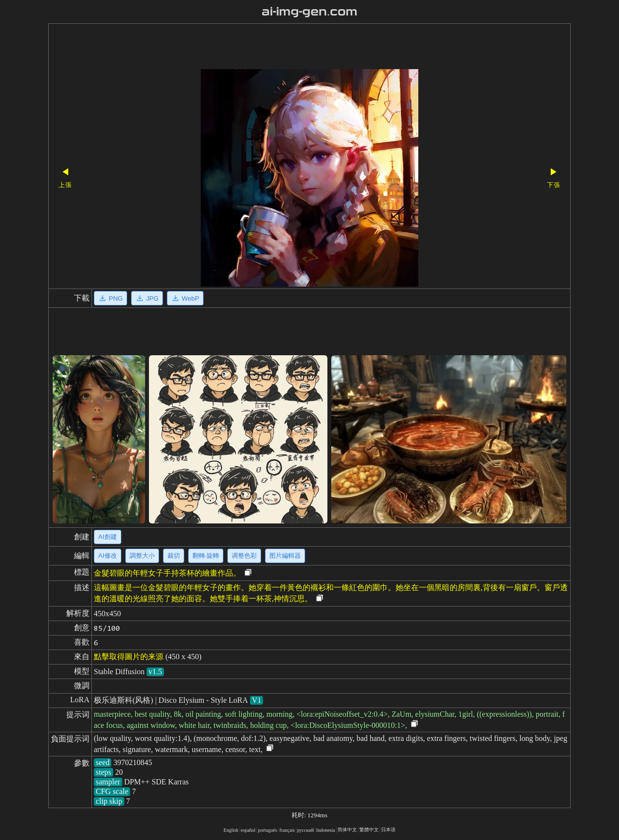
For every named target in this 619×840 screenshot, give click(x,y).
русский (306, 830)
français (287, 830)
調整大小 (142, 556)
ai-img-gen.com (310, 12)
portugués (267, 830)
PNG (111, 298)
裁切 (174, 556)
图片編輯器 (285, 556)
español (248, 830)
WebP (185, 298)
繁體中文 (369, 830)
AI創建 (108, 537)
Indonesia (326, 830)
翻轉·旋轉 (206, 556)
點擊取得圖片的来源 (129, 657)
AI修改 (108, 556)
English (231, 830)
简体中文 (347, 830)
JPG (147, 298)
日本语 (388, 830)
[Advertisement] (293, 47)
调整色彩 (244, 556)
